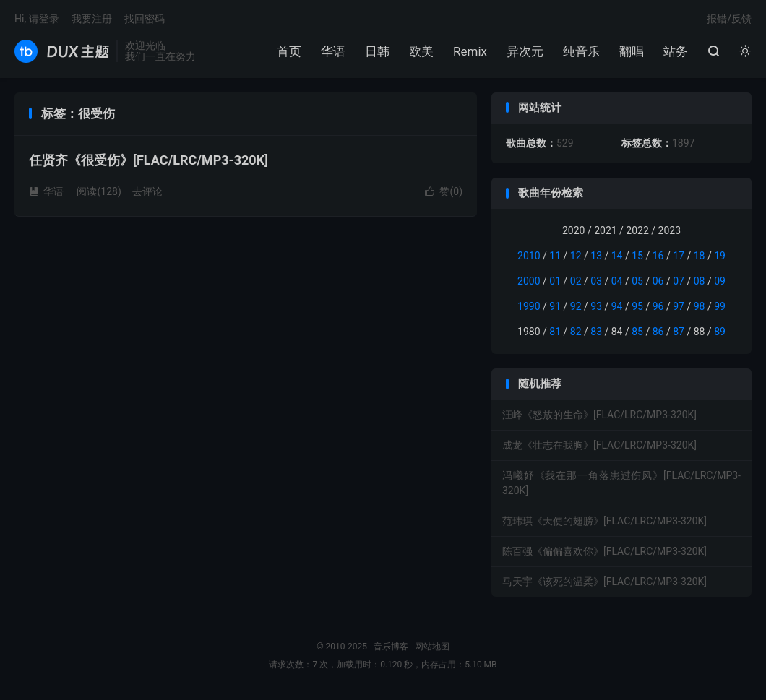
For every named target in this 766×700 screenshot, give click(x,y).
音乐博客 (62, 51)
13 (596, 256)
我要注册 (92, 19)
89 (720, 332)
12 (576, 256)
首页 (289, 51)
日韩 (377, 51)
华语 (333, 51)
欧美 (421, 51)
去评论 (147, 191)
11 (555, 256)
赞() (444, 191)
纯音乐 (581, 51)
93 (596, 306)
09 (720, 281)
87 (679, 332)
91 (555, 306)
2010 (529, 256)
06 (658, 281)
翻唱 (632, 51)
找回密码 (145, 19)
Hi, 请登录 (37, 19)
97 (679, 306)
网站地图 (432, 647)
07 (679, 281)
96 (658, 306)
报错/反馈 (729, 19)
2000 (529, 281)
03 (596, 281)
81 (555, 332)
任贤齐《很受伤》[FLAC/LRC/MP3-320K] (149, 160)
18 (700, 256)
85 (637, 332)
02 (576, 281)
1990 (529, 306)
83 (596, 332)
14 (617, 256)
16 (658, 256)
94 (617, 306)
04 (617, 281)
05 (637, 281)
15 (637, 256)
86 (658, 332)
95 (637, 306)
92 (576, 306)
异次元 (525, 51)
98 (700, 306)
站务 (676, 51)
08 (700, 281)
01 (555, 281)
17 (679, 256)
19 (720, 256)
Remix (470, 51)
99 (720, 306)
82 (576, 332)
